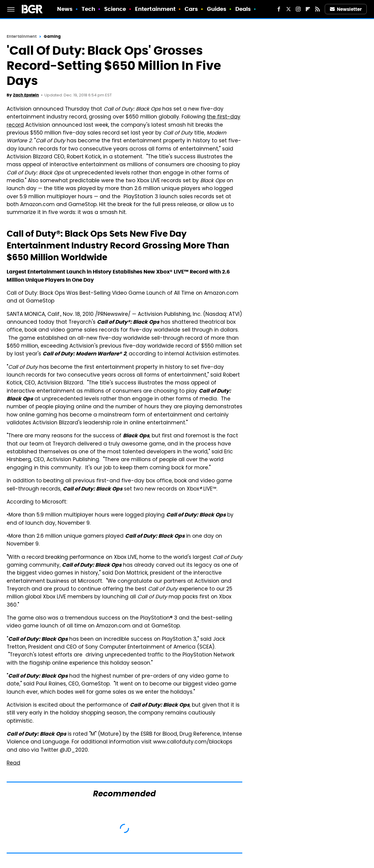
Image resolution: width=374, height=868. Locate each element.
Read (13, 763)
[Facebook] (279, 9)
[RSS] (318, 9)
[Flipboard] (308, 9)
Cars (191, 9)
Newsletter (346, 9)
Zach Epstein (26, 95)
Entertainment (155, 9)
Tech (88, 9)
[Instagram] (298, 9)
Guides (217, 9)
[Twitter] (289, 9)
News (65, 9)
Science (115, 9)
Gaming (52, 36)
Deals (243, 9)
